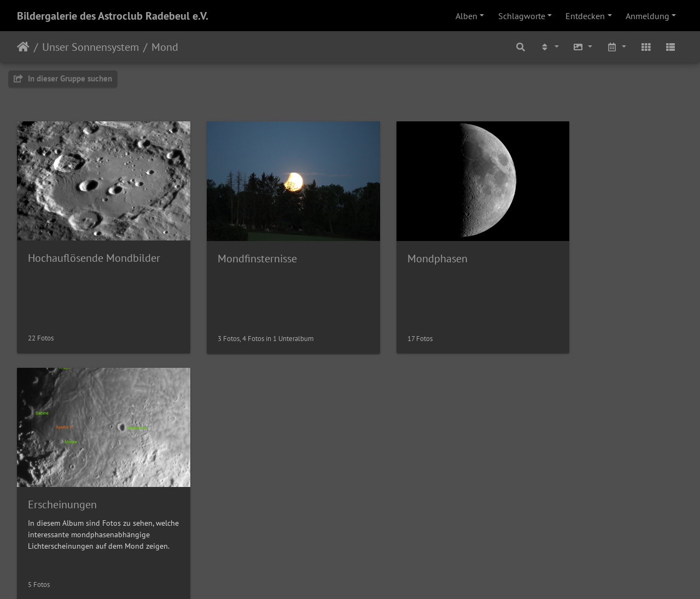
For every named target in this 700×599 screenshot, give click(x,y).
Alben (466, 16)
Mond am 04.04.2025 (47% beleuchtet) (265, 474)
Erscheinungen (574, 245)
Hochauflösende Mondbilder (94, 245)
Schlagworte (522, 16)
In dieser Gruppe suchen (63, 78)
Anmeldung (647, 16)
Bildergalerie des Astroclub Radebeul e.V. (113, 16)
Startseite (23, 47)
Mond (165, 47)
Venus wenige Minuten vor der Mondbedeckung (94, 474)
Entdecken (585, 16)
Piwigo (373, 576)
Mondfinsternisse (238, 245)
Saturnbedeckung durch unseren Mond (435, 474)
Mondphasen (399, 245)
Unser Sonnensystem (91, 47)
